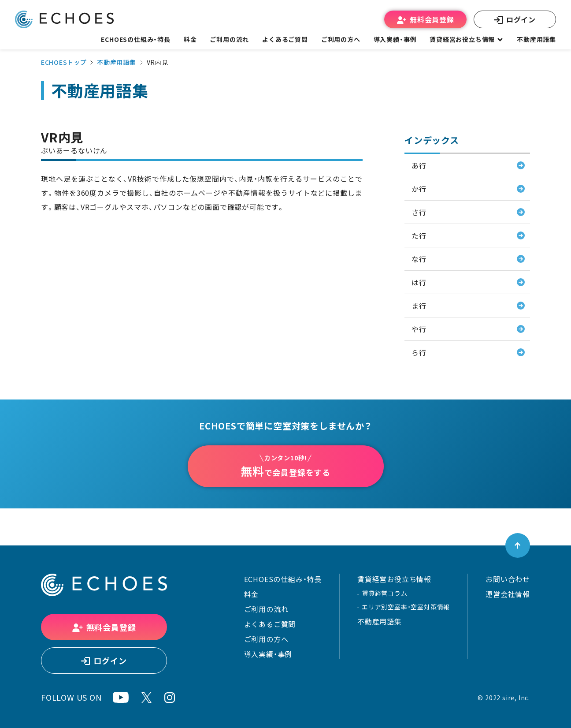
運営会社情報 (508, 594)
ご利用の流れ (266, 609)
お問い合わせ (508, 579)
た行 (419, 235)
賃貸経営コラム (385, 593)
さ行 (419, 212)
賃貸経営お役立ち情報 (394, 579)
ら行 (419, 352)
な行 (419, 259)
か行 (419, 189)
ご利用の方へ (266, 639)
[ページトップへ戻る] (518, 545)
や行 (419, 329)
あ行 (419, 165)
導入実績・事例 (268, 654)
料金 (252, 594)
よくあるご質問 (285, 39)
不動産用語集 (536, 39)
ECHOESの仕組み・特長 (283, 579)
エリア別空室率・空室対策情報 (406, 607)
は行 (419, 282)
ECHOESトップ (64, 62)
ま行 (419, 306)
